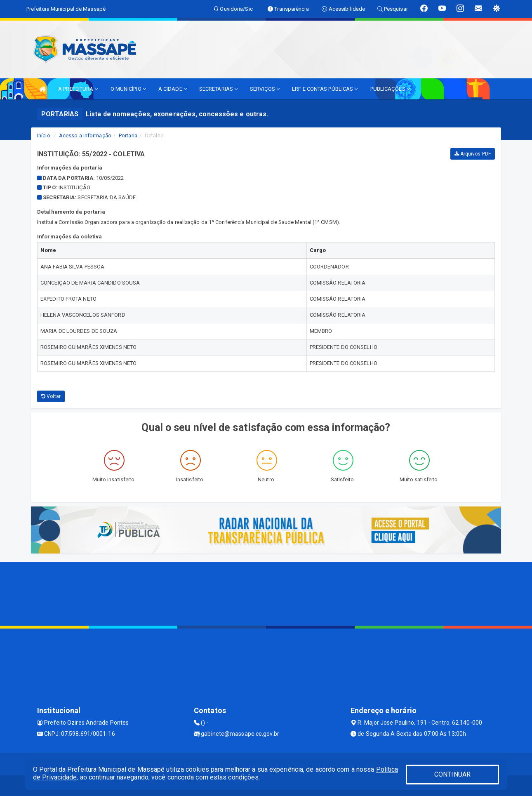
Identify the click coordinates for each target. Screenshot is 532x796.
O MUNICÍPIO (128, 89)
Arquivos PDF (473, 154)
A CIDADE (173, 89)
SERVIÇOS (265, 89)
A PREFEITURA (78, 89)
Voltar (51, 396)
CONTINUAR (452, 774)
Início (44, 135)
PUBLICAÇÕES (390, 89)
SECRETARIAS (218, 89)
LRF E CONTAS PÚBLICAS (325, 89)
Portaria (128, 135)
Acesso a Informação (85, 135)
